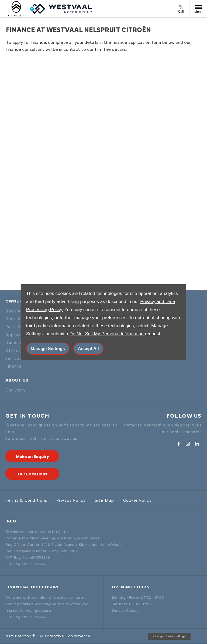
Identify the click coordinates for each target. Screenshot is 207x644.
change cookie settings (169, 636)
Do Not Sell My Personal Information (107, 334)
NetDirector (19, 636)
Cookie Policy (137, 500)
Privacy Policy (71, 500)
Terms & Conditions (26, 500)
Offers (13, 351)
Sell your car (18, 358)
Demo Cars (17, 343)
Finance (14, 366)
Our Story (16, 390)
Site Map (104, 500)
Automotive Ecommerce (65, 636)
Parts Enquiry (20, 327)
